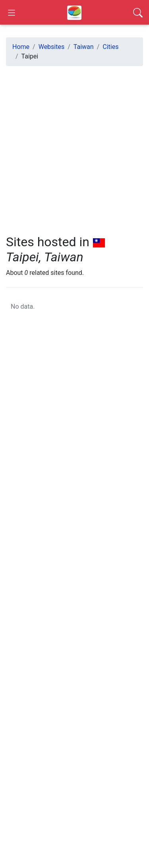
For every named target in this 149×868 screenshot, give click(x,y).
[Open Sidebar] (12, 12)
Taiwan (84, 47)
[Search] (138, 12)
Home (21, 47)
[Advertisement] (74, 147)
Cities (110, 47)
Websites (52, 47)
